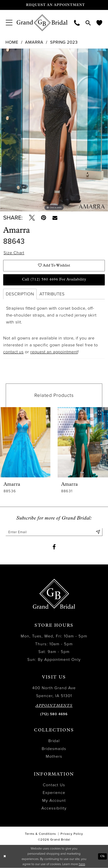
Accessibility (54, 808)
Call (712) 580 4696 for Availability (54, 280)
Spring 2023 (64, 42)
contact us (13, 352)
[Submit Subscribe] (98, 532)
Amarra (34, 42)
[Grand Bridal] (42, 23)
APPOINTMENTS (54, 706)
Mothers (54, 757)
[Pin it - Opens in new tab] (44, 218)
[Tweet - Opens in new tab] (32, 218)
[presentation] (25, 442)
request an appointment (54, 352)
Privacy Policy (72, 834)
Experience (54, 793)
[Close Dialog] (5, 857)
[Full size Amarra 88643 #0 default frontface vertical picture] (54, 130)
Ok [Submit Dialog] (103, 856)
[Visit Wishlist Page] (99, 23)
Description (20, 294)
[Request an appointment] (54, 5)
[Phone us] (77, 23)
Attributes (52, 294)
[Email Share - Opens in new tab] (55, 218)
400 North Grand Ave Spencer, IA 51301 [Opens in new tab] (54, 692)
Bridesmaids (54, 749)
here (82, 864)
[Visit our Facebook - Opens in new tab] (54, 547)
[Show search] (88, 23)
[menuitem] (9, 23)
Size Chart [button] (14, 253)
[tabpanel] (54, 130)
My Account (54, 801)
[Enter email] (54, 532)
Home (12, 42)
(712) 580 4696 (54, 714)
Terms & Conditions (40, 834)
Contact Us (54, 785)
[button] (9, 23)
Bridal (54, 741)
